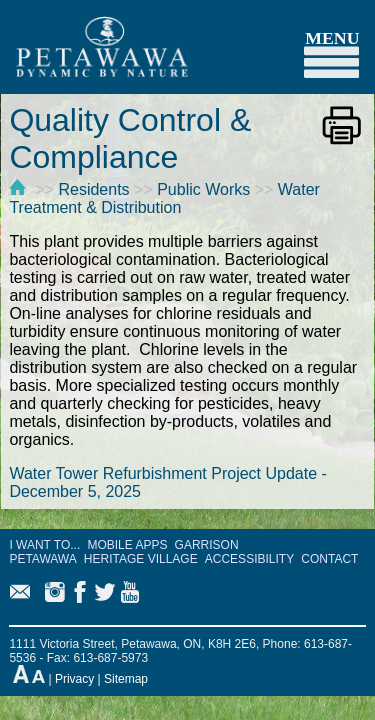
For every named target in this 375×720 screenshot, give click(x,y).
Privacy (74, 679)
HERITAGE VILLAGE (141, 559)
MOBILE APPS (127, 545)
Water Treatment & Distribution (164, 198)
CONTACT (329, 559)
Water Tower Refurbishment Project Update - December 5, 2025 (167, 482)
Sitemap (126, 679)
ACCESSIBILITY (249, 559)
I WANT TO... (44, 545)
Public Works (203, 189)
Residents (93, 189)
